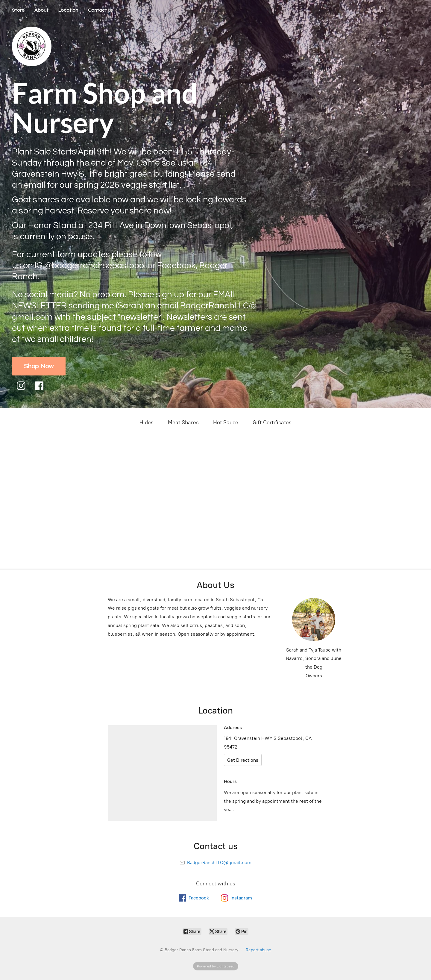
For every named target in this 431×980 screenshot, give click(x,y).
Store (18, 10)
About (41, 10)
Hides (147, 422)
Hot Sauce (226, 422)
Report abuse (258, 950)
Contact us (100, 10)
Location (68, 10)
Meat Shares (183, 422)
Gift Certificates (272, 422)
